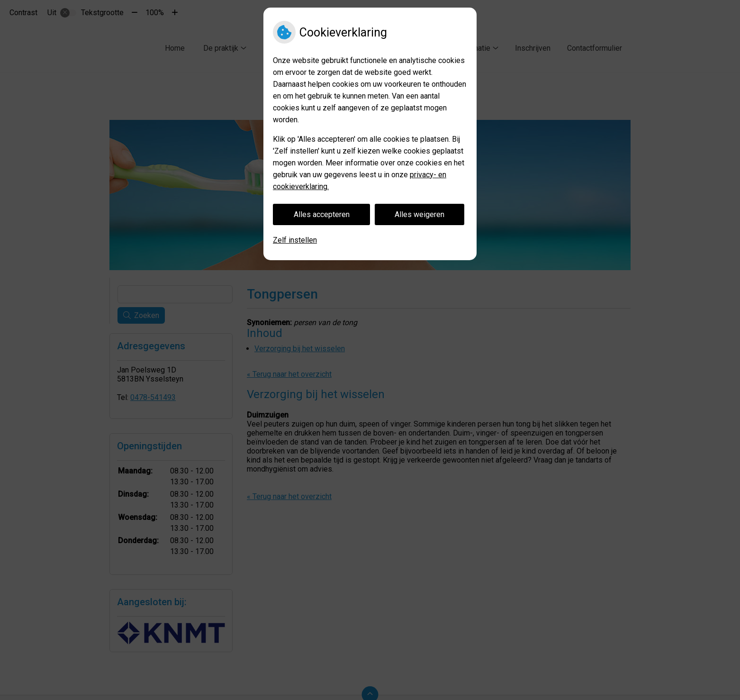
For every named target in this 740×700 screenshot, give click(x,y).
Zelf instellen (295, 240)
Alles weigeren (420, 214)
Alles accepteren (322, 214)
